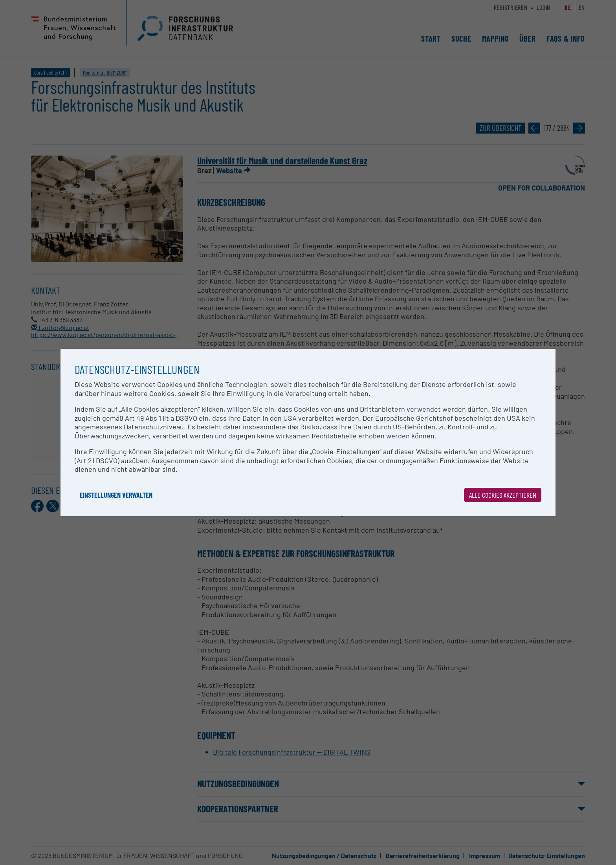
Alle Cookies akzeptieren (503, 495)
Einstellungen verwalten (116, 495)
